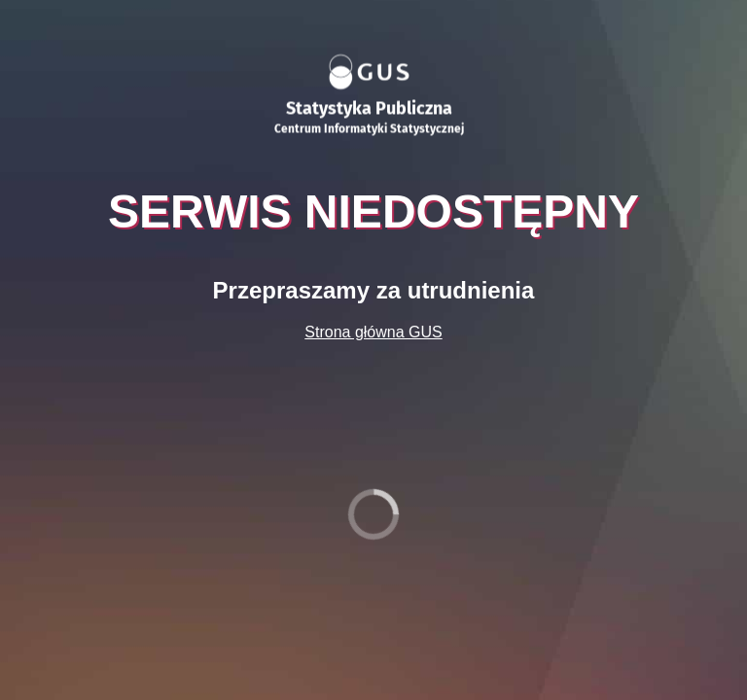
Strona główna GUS (373, 332)
